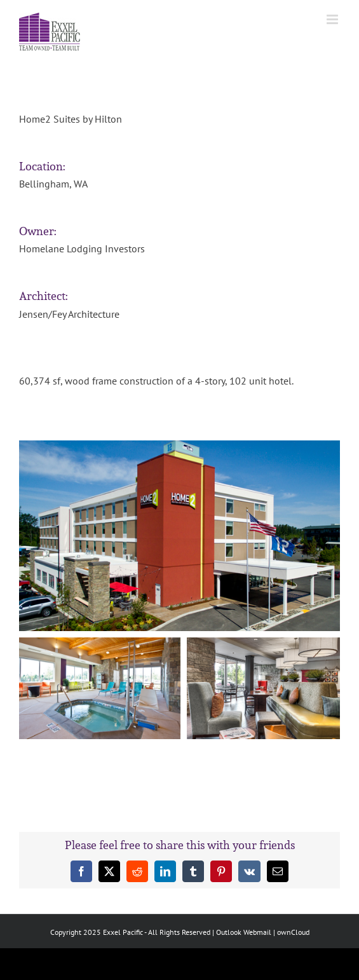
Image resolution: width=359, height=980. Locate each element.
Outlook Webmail (244, 932)
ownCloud (293, 932)
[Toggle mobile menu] (333, 19)
